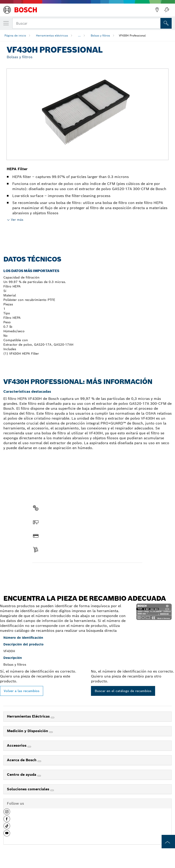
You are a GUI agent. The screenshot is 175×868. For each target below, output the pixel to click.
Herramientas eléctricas (52, 35)
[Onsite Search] (166, 23)
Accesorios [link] (17, 745)
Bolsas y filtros (100, 35)
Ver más (17, 220)
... (79, 35)
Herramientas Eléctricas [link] (29, 716)
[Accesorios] (29, 747)
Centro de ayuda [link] (22, 775)
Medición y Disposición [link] (28, 731)
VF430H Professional (132, 35)
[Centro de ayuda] (39, 776)
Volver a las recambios (22, 691)
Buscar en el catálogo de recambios (123, 691)
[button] (7, 813)
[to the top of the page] (168, 842)
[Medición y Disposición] (51, 732)
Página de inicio (15, 35)
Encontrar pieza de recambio (59, 572)
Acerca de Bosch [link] (22, 760)
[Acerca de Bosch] (39, 761)
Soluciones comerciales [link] (29, 789)
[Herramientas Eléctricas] (53, 718)
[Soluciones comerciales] (52, 790)
